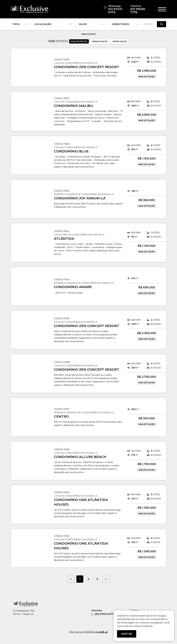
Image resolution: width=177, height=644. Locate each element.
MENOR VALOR (100, 41)
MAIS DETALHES (147, 77)
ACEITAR (127, 634)
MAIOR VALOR (120, 41)
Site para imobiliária (89, 632)
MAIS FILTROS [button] (88, 34)
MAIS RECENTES (79, 41)
